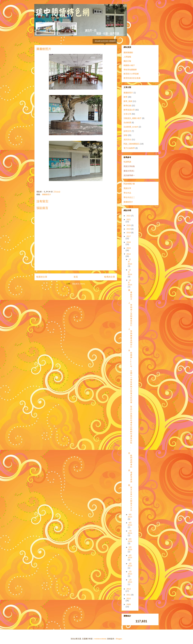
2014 (129, 254)
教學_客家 (128, 101)
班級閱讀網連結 (130, 460)
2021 (129, 219)
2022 (129, 216)
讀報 (125, 135)
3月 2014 (130, 565)
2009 (129, 604)
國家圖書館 (128, 52)
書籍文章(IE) (129, 171)
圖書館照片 (47, 194)
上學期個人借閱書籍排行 (130, 314)
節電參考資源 (130, 476)
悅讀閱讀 (127, 162)
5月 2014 (130, 548)
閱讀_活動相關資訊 (132, 144)
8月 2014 (130, 524)
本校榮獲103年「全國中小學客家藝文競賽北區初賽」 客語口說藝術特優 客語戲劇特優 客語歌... (130, 400)
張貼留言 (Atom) (79, 284)
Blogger (119, 639)
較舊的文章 (110, 277)
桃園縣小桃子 (129, 65)
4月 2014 (130, 557)
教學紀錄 (127, 106)
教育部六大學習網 (131, 74)
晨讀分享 (127, 188)
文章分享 (127, 114)
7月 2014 (130, 532)
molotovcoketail (100, 639)
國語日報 (127, 61)
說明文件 (127, 131)
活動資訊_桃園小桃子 (133, 118)
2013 (129, 589)
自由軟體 (127, 123)
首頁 (76, 277)
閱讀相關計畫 (129, 184)
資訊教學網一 (129, 175)
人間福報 (127, 57)
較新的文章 (42, 277)
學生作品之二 (129, 197)
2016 (129, 242)
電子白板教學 (129, 148)
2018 (129, 233)
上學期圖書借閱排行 (130, 338)
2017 (129, 236)
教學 (125, 97)
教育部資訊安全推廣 (132, 78)
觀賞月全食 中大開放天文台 (130, 498)
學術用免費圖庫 (130, 70)
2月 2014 (130, 573)
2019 (129, 229)
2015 (129, 248)
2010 (129, 598)
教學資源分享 (129, 110)
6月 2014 (130, 540)
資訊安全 (127, 140)
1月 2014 (130, 581)
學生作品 (127, 193)
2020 (129, 225)
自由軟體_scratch (131, 127)
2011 (129, 595)
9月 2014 (130, 516)
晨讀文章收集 (129, 166)
